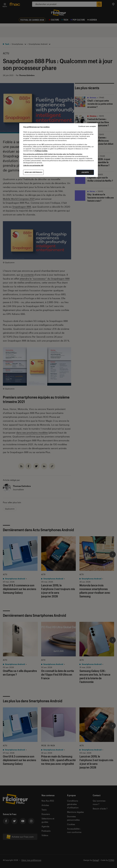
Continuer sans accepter (87, 126)
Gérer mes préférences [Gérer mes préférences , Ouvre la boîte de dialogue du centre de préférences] (33, 172)
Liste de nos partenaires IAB (33, 165)
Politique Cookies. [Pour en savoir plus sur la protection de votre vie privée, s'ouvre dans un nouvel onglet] (41, 151)
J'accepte (85, 172)
